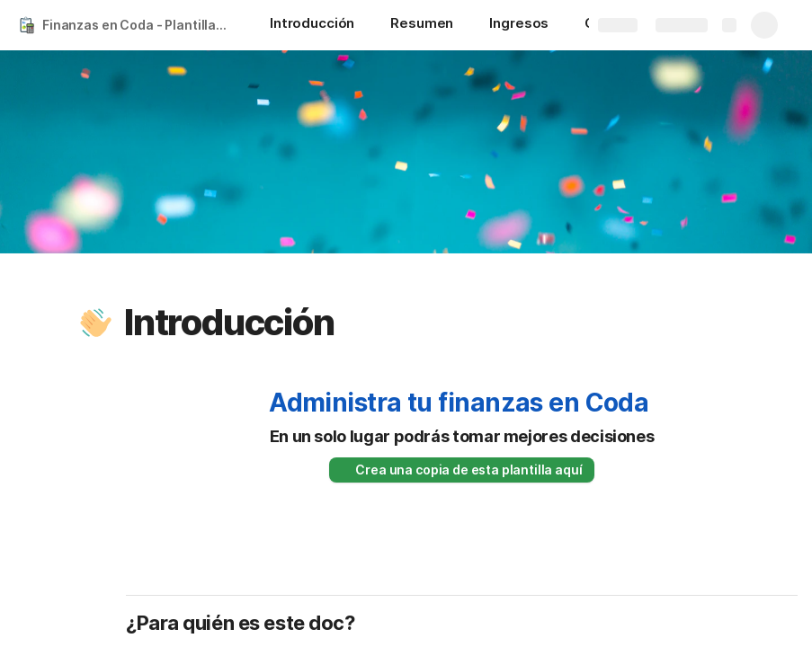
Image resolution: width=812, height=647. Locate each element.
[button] (96, 323)
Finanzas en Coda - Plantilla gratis (138, 25)
